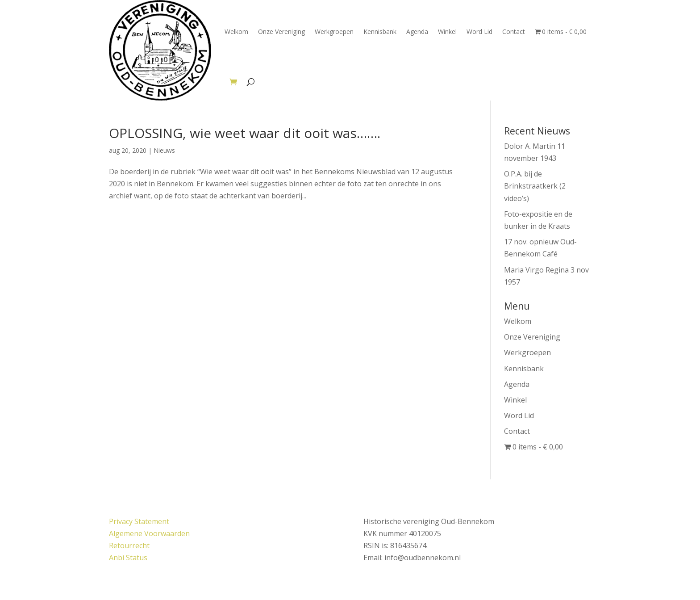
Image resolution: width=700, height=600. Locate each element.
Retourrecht (129, 545)
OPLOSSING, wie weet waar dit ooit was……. (245, 133)
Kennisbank (380, 31)
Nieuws (164, 150)
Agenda (417, 31)
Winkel (447, 31)
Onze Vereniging (281, 31)
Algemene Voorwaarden (149, 533)
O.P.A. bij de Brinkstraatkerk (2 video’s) (535, 186)
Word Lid (479, 31)
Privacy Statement (139, 521)
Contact (514, 31)
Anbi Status (128, 558)
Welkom (236, 31)
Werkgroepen (334, 31)
